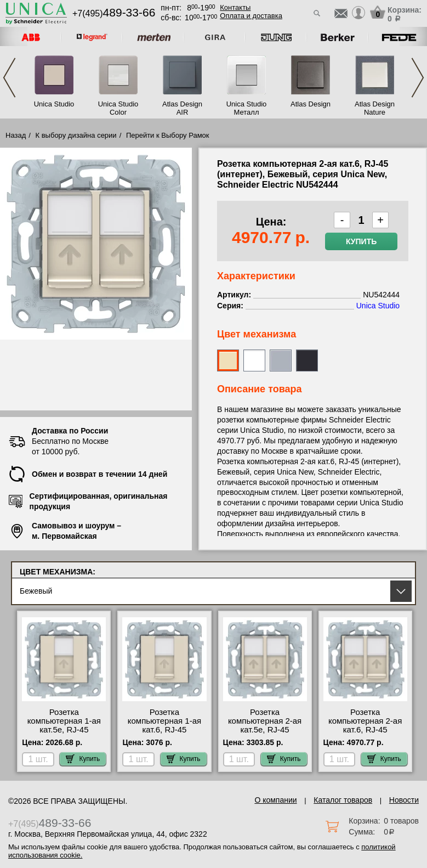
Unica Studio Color (118, 108)
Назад (16, 135)
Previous (9, 78)
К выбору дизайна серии (76, 135)
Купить (361, 241)
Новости (404, 800)
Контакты (235, 7)
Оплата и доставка (251, 16)
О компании (275, 800)
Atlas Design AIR (182, 108)
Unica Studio (54, 104)
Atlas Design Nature (375, 108)
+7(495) (114, 13)
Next (418, 78)
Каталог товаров (343, 800)
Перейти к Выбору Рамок (168, 135)
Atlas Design (311, 104)
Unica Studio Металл (247, 108)
